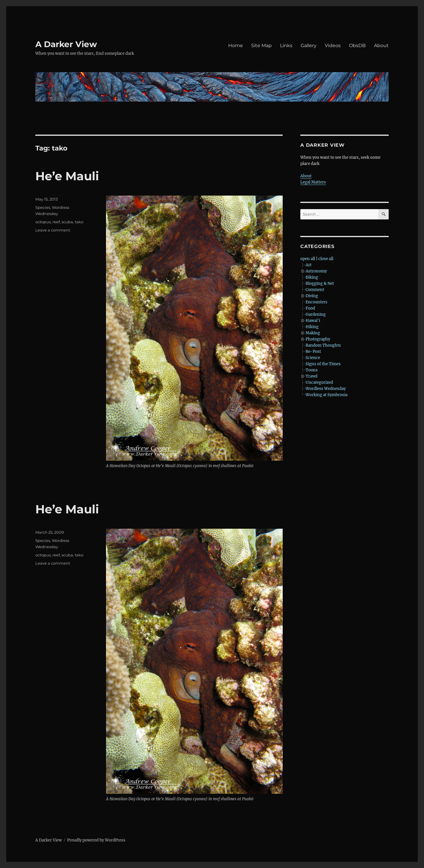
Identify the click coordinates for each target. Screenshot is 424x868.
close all (326, 259)
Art (309, 265)
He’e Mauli (67, 176)
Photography (318, 339)
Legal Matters (313, 182)
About (381, 46)
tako (79, 222)
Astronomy (316, 271)
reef (56, 222)
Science (313, 358)
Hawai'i (313, 321)
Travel (312, 376)
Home (236, 46)
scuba (67, 222)
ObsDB (357, 46)
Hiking (312, 327)
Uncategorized (319, 382)
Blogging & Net (320, 283)
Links (286, 46)
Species (43, 207)
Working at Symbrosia (327, 395)
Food (310, 308)
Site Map (261, 46)
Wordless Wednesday (326, 389)
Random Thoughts (323, 345)
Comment (315, 290)
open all (308, 259)
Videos (333, 46)
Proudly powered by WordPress (96, 840)
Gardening (316, 314)
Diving (312, 296)
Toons (312, 370)
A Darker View (66, 44)
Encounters (317, 302)
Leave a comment (53, 230)
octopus (43, 222)
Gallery (309, 46)
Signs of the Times (323, 364)
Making (313, 333)
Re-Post (313, 352)
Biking (312, 277)
